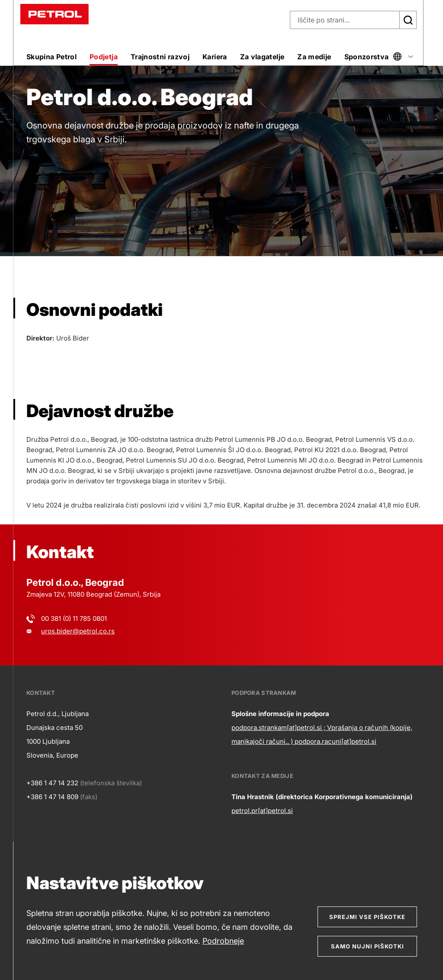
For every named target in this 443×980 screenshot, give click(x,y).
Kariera (215, 57)
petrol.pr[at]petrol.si (262, 811)
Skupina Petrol (51, 57)
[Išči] (408, 20)
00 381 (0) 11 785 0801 (74, 619)
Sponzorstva (367, 57)
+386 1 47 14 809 (52, 797)
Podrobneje (223, 941)
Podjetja (104, 57)
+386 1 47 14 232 (52, 783)
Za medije (314, 57)
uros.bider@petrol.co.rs (78, 631)
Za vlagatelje (262, 57)
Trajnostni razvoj (160, 57)
